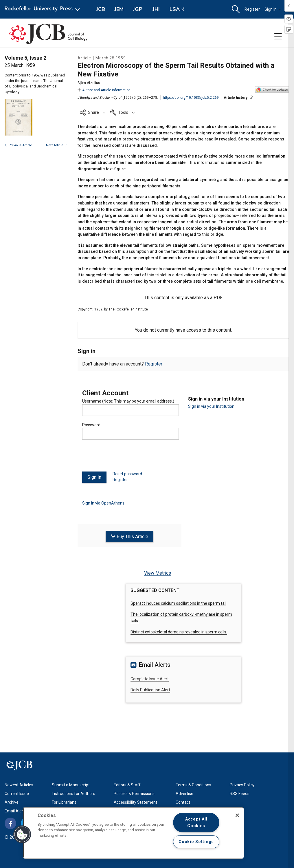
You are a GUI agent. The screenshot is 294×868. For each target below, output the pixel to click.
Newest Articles (19, 785)
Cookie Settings (196, 842)
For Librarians (64, 802)
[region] (133, 833)
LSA (175, 9)
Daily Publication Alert (150, 690)
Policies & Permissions (134, 793)
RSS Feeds (240, 793)
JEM (119, 9)
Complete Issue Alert (150, 678)
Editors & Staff (127, 785)
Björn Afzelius (89, 83)
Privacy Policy (242, 785)
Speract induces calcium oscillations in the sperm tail (178, 603)
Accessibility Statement (135, 802)
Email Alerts (16, 811)
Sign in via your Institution (211, 406)
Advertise (184, 793)
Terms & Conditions (193, 785)
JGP (138, 9)
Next (57, 145)
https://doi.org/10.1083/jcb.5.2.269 (191, 98)
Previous (18, 145)
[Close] (237, 815)
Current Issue (17, 793)
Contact (183, 802)
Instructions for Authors (73, 793)
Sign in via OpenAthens (103, 503)
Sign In (273, 9)
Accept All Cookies (196, 823)
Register (252, 9)
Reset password (127, 474)
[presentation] (126, 458)
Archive (12, 802)
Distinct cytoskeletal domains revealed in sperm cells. (179, 632)
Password (91, 425)
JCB (101, 9)
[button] (236, 9)
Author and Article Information (104, 90)
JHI (156, 9)
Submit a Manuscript (71, 785)
